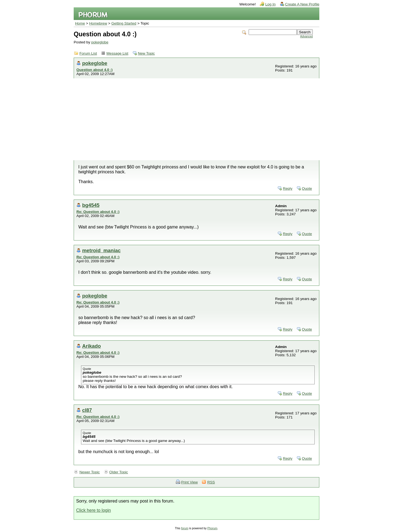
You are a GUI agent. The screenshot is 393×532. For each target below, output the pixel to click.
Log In (270, 4)
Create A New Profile (302, 4)
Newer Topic (90, 472)
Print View (190, 482)
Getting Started (124, 23)
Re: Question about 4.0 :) (98, 212)
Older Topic (119, 472)
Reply (288, 188)
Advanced (306, 36)
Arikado (91, 346)
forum (185, 528)
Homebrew (98, 23)
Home (80, 23)
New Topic (146, 53)
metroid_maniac (101, 250)
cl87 (87, 410)
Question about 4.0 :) (95, 70)
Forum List (88, 53)
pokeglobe (100, 42)
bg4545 (91, 205)
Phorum (212, 528)
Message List (117, 53)
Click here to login (93, 510)
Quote (307, 188)
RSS (211, 482)
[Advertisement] (196, 119)
